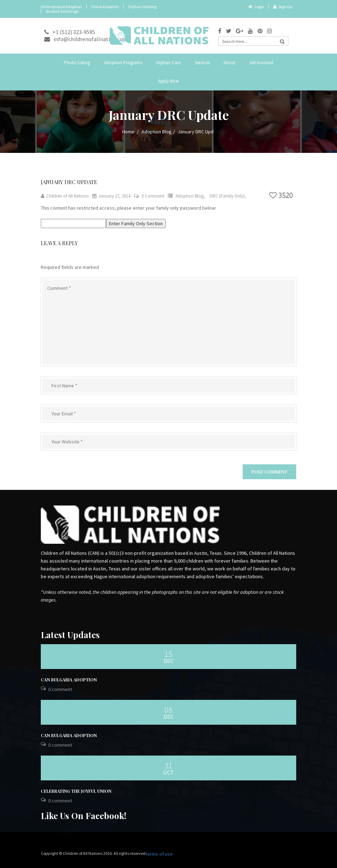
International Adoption (61, 7)
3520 (281, 195)
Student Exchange (62, 11)
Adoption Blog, (191, 196)
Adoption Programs (123, 63)
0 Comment (153, 196)
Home (128, 132)
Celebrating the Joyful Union (76, 791)
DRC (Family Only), (228, 196)
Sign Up (283, 7)
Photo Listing (77, 63)
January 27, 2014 (111, 196)
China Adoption (105, 7)
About (229, 63)
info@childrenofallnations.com (87, 39)
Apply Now (168, 81)
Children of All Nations (65, 196)
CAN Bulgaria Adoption (69, 680)
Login (256, 7)
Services (202, 63)
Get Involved (261, 63)
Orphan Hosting (142, 7)
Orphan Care (168, 63)
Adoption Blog (157, 132)
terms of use (159, 854)
